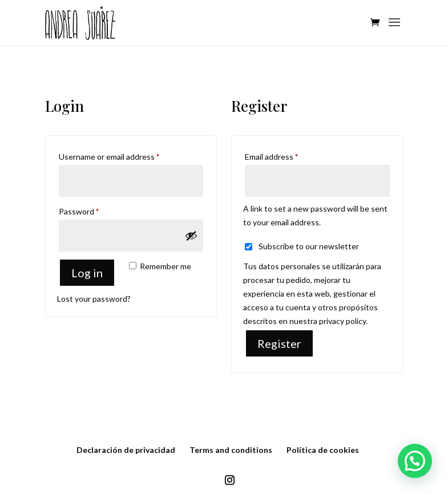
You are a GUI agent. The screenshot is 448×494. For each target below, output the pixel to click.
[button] (415, 461)
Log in (87, 273)
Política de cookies (323, 450)
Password (95, 210)
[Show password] (191, 236)
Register (279, 343)
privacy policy (342, 321)
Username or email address (125, 155)
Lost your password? (94, 299)
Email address (287, 155)
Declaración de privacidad (126, 450)
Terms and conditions (231, 450)
